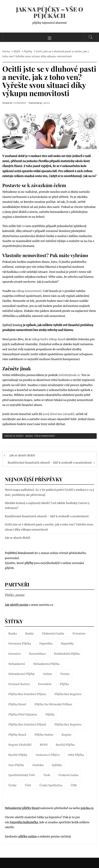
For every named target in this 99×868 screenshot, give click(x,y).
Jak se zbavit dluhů (22, 455)
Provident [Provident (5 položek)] (45, 684)
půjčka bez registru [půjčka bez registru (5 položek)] (68, 694)
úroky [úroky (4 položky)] (12, 785)
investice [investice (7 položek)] (15, 654)
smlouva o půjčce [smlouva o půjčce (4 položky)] (48, 755)
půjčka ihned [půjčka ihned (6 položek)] (17, 704)
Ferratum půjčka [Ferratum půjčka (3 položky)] (20, 644)
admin (47, 103)
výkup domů (57, 339)
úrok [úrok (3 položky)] (47, 775)
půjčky (29, 563)
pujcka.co (87, 808)
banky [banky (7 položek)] (29, 633)
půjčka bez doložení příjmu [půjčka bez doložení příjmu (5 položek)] (27, 694)
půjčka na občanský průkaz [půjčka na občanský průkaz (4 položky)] (53, 704)
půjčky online (27, 836)
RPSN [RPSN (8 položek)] (44, 745)
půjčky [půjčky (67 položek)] (50, 714)
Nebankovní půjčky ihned (22, 808)
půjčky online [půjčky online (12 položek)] (44, 735)
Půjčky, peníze (15, 595)
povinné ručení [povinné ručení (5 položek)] (19, 684)
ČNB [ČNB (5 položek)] (74, 785)
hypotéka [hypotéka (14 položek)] (46, 644)
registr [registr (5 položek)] (67, 735)
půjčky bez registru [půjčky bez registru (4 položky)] (68, 724)
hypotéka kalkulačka (24, 822)
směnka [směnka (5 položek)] (38, 765)
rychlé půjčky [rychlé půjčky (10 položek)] (18, 755)
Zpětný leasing (12, 325)
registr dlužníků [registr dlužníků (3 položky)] (20, 745)
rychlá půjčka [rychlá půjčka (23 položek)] (65, 745)
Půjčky (20, 436)
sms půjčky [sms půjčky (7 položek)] (16, 765)
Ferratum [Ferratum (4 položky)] (79, 633)
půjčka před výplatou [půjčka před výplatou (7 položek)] (23, 714)
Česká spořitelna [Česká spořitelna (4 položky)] (51, 785)
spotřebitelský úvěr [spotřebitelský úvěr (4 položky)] (22, 775)
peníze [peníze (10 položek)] (65, 674)
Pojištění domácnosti (19, 553)
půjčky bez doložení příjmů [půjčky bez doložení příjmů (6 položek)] (27, 724)
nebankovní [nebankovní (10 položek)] (17, 664)
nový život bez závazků (58, 414)
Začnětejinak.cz (69, 375)
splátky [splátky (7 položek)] (57, 765)
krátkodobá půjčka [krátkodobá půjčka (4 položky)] (67, 654)
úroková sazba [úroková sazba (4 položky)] (68, 775)
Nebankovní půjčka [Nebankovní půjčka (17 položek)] (46, 664)
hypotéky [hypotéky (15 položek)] (67, 644)
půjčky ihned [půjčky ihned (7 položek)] (17, 735)
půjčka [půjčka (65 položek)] (64, 684)
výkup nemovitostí (29, 291)
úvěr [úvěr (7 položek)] (28, 785)
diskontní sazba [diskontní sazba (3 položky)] (53, 633)
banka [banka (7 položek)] (13, 633)
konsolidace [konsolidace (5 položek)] (37, 654)
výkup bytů (39, 339)
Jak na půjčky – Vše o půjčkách (49, 12)
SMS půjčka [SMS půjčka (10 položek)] (76, 755)
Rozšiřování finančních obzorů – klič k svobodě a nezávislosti (50, 463)
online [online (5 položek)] (48, 674)
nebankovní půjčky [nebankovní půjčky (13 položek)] (22, 674)
